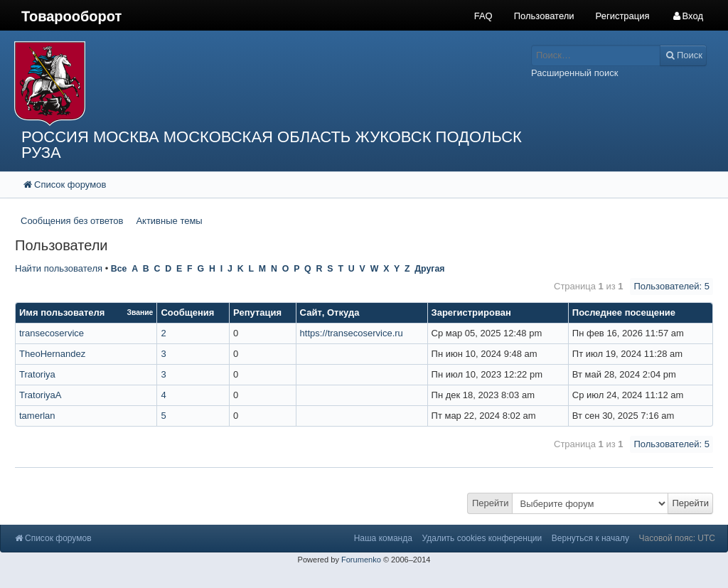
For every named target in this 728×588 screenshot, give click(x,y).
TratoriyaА (40, 395)
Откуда (343, 312)
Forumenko (361, 560)
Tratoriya (37, 374)
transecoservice (52, 333)
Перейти (491, 503)
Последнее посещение (624, 312)
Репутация (257, 312)
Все (119, 269)
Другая (429, 269)
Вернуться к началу (590, 538)
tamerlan (37, 416)
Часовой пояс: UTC (677, 538)
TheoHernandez (52, 354)
